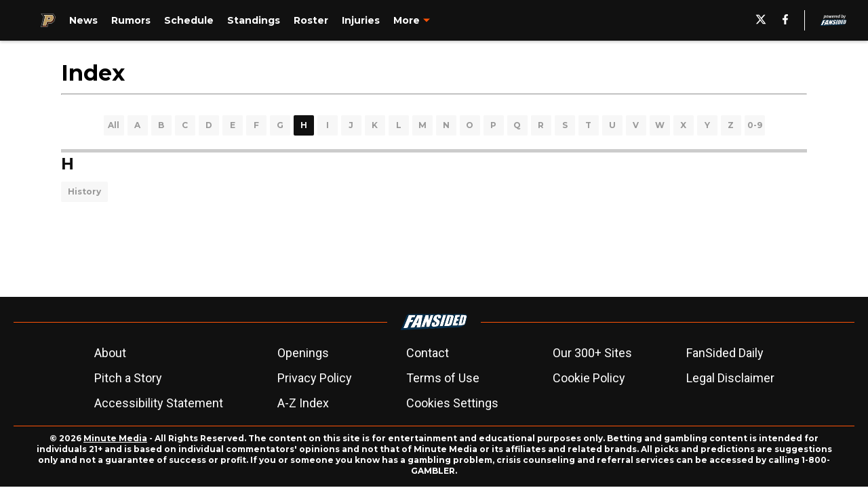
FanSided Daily (725, 353)
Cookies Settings (452, 403)
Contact (428, 353)
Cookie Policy (589, 378)
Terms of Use (443, 378)
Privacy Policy (315, 378)
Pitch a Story (128, 378)
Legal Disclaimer (730, 378)
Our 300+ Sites (592, 353)
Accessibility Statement (159, 403)
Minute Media (115, 438)
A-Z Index (303, 403)
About (110, 353)
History (84, 191)
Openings (303, 353)
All (114, 125)
